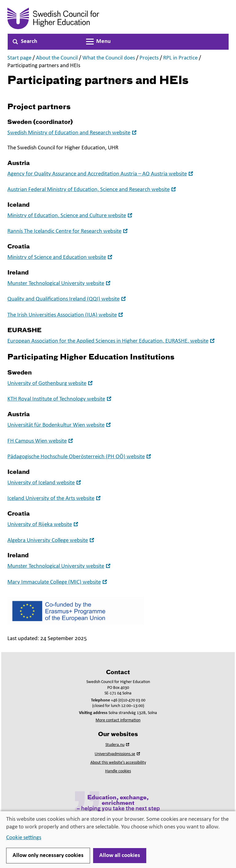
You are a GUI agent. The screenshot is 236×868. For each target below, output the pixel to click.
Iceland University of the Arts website (55, 499)
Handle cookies (118, 771)
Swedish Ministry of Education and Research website (73, 133)
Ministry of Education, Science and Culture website (71, 216)
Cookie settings (24, 838)
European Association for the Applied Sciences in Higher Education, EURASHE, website (112, 341)
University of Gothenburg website (51, 384)
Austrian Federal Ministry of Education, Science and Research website (92, 190)
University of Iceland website (45, 483)
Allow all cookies (120, 856)
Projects (149, 58)
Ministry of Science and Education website (61, 257)
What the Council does (109, 58)
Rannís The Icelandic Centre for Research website (68, 231)
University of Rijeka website (43, 525)
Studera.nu (118, 745)
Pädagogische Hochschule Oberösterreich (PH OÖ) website (80, 457)
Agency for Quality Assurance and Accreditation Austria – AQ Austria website (101, 174)
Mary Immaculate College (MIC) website (58, 582)
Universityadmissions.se (118, 754)
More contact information (118, 720)
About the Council (57, 58)
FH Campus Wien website (41, 441)
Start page (19, 58)
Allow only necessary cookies (48, 856)
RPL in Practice (180, 58)
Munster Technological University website (60, 284)
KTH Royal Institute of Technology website (60, 399)
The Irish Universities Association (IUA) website (66, 315)
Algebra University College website (51, 541)
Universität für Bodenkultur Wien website (60, 425)
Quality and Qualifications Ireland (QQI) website (67, 299)
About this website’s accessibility (118, 763)
